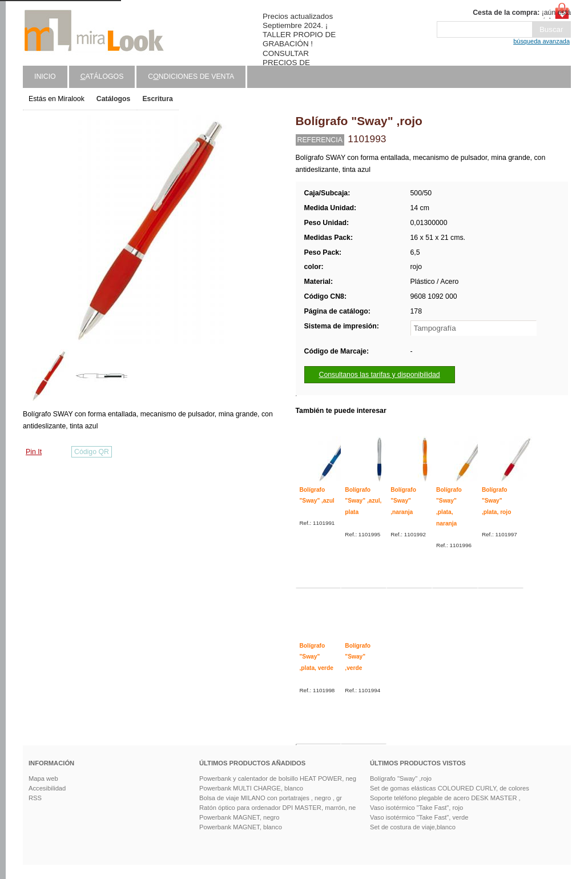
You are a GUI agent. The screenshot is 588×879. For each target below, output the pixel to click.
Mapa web (43, 778)
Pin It (34, 452)
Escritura (157, 99)
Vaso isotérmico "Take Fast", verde (419, 817)
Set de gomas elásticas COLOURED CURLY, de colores (450, 788)
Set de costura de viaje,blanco (413, 827)
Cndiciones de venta (191, 77)
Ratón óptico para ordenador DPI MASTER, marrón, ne (277, 808)
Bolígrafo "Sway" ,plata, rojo (497, 501)
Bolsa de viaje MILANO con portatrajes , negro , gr (271, 798)
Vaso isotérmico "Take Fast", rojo (416, 808)
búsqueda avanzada (541, 41)
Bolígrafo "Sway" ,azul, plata (363, 501)
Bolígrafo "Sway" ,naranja (403, 501)
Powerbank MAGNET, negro (239, 817)
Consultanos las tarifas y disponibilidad (380, 375)
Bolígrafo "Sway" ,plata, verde (317, 657)
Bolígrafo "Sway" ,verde (358, 657)
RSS (35, 798)
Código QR (92, 452)
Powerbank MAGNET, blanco (241, 827)
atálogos (102, 77)
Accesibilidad (47, 788)
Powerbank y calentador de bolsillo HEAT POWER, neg (278, 778)
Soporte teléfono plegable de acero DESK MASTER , (445, 798)
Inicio (45, 77)
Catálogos (114, 99)
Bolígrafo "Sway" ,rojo (401, 778)
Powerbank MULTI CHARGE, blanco (251, 788)
